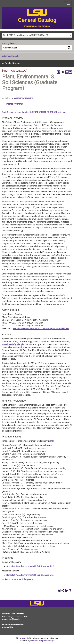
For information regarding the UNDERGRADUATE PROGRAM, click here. (34, 112)
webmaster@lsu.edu (11, 619)
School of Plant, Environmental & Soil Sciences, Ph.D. (30, 566)
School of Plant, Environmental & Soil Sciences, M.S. (30, 575)
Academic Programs (24, 98)
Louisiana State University (13, 614)
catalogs (23, 638)
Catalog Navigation (14, 63)
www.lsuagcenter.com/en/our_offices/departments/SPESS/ (41, 329)
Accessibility (8, 627)
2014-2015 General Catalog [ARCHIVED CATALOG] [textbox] (26, 35)
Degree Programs (15, 104)
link (52, 441)
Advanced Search (10, 56)
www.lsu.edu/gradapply (13, 344)
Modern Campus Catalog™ (42, 641)
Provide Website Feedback (13, 624)
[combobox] (37, 35)
